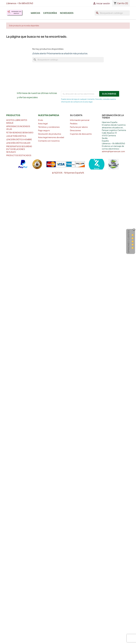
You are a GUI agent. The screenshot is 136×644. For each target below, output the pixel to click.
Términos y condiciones (49, 127)
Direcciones (75, 130)
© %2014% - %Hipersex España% (68, 173)
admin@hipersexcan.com (113, 151)
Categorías (50, 13)
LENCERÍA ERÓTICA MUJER (18, 143)
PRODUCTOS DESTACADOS (19, 155)
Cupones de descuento (81, 134)
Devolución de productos (50, 134)
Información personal (80, 120)
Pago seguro (44, 130)
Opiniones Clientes (129, 242)
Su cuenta (76, 115)
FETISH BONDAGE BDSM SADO (20, 133)
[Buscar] (112, 13)
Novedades (67, 13)
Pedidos (74, 124)
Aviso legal (43, 124)
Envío (41, 120)
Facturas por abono (79, 127)
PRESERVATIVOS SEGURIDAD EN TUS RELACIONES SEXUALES (19, 149)
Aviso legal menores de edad (51, 137)
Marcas (35, 13)
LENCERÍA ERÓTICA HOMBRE (19, 139)
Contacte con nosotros (49, 141)
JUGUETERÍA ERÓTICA (16, 136)
